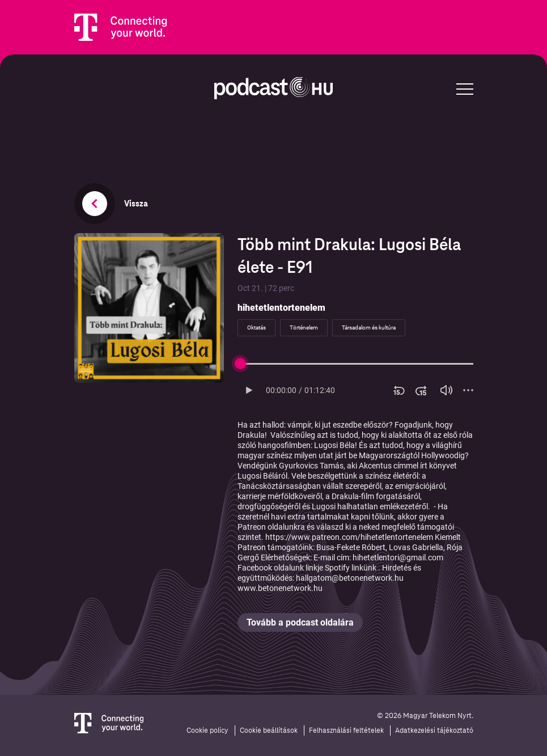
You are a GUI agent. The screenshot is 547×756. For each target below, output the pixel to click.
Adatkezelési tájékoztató (434, 730)
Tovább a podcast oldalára (300, 622)
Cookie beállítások (269, 730)
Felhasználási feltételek (346, 730)
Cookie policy (207, 730)
